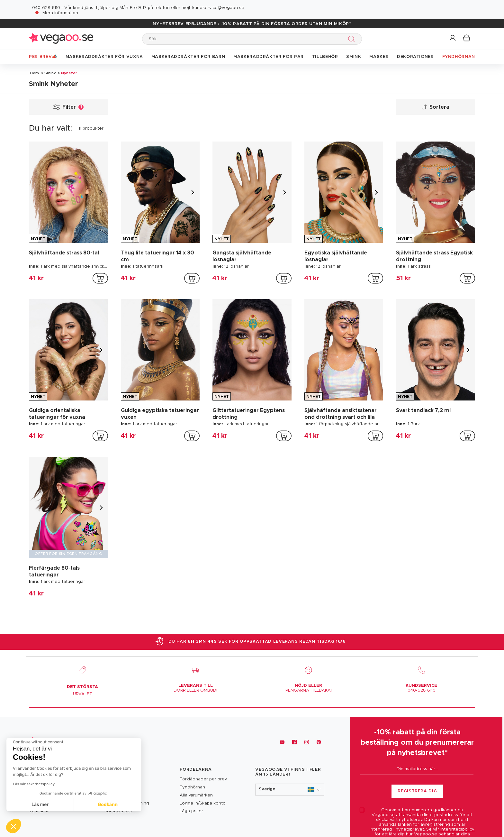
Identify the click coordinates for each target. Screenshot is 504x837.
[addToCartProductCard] (100, 278)
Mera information (60, 13)
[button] (453, 38)
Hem (34, 73)
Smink (50, 73)
